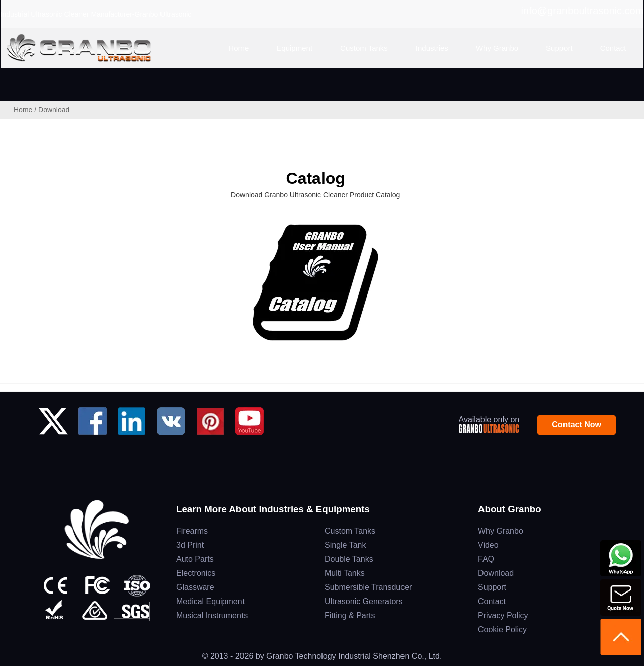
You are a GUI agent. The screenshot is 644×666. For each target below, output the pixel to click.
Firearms (192, 531)
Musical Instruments (212, 615)
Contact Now (577, 425)
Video (488, 545)
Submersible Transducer (368, 587)
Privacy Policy (503, 615)
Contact (492, 601)
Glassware (195, 587)
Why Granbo (501, 531)
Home (23, 110)
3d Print (190, 545)
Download (496, 573)
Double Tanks (349, 559)
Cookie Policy (502, 630)
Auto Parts (195, 559)
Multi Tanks (345, 573)
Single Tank (345, 545)
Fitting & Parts (350, 615)
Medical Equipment (210, 601)
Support (492, 587)
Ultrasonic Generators (364, 601)
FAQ (486, 559)
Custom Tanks (350, 531)
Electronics (196, 573)
